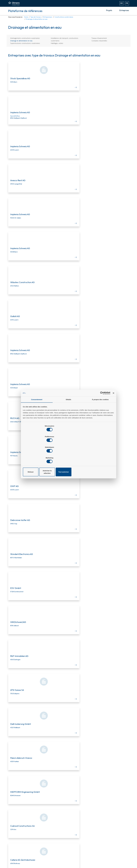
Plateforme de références (25, 11)
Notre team (77, 832)
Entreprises (124, 10)
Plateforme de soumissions (47, 832)
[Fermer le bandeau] (113, 410)
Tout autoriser (99, 456)
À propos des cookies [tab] (100, 418)
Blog (74, 836)
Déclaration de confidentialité (119, 854)
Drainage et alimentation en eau (21, 41)
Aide (74, 843)
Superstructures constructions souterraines (25, 43)
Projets (109, 10)
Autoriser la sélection (68, 456)
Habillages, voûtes (57, 43)
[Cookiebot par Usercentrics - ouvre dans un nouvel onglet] (101, 410)
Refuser (38, 456)
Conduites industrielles (99, 41)
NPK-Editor (41, 839)
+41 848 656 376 (120, 846)
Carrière (75, 839)
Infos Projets (42, 836)
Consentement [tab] (37, 418)
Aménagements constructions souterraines (25, 38)
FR (127, 3)
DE (121, 3)
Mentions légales (114, 850)
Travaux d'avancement (99, 38)
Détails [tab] (69, 418)
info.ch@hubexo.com (119, 844)
